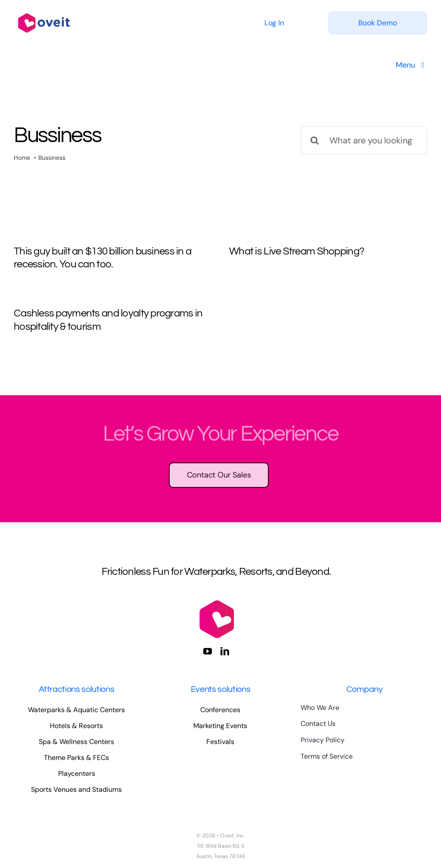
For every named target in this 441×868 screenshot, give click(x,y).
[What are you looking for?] (364, 140)
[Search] (315, 140)
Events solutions (221, 689)
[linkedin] (225, 651)
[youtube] (208, 651)
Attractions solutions (76, 689)
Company (365, 689)
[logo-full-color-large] (44, 11)
